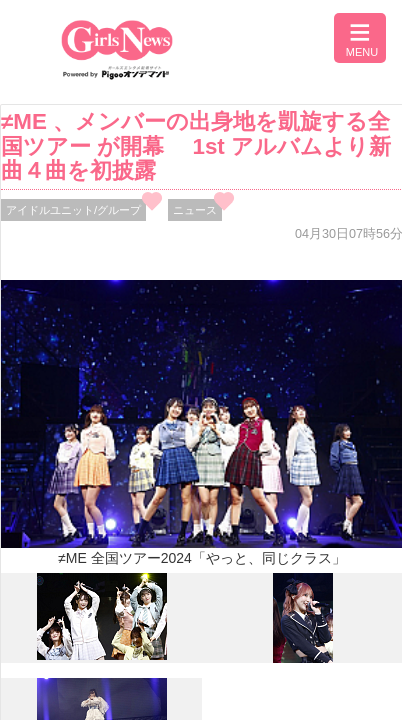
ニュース (195, 210)
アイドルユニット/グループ (73, 210)
